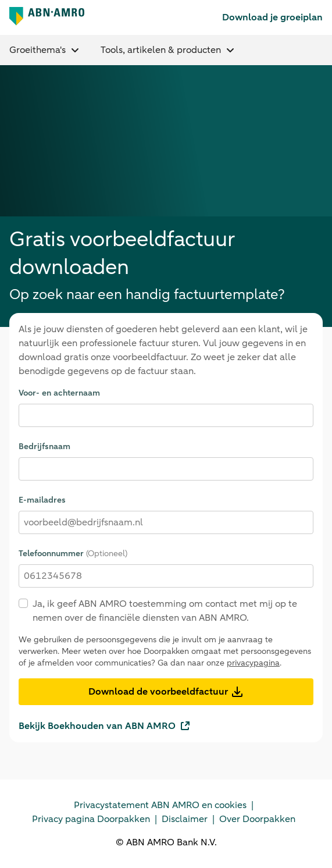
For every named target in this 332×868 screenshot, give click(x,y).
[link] (277, 17)
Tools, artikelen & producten (165, 49)
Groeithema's (45, 49)
